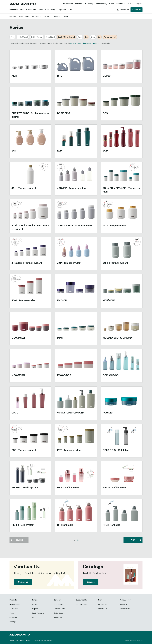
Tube (80, 37)
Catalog (65, 16)
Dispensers (62, 10)
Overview (13, 16)
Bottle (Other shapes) (66, 37)
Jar (99, 37)
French (28, 640)
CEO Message (59, 604)
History (56, 622)
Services (35, 600)
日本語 (12, 640)
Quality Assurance (38, 613)
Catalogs (91, 582)
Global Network (59, 613)
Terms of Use (38, 640)
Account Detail (125, 609)
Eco (86, 37)
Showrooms (68, 4)
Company (58, 600)
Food (12, 37)
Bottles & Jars (31, 10)
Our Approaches (82, 604)
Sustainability (102, 4)
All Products (37, 16)
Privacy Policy (49, 640)
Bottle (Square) (37, 37)
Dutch (22, 640)
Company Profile (59, 609)
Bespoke (35, 609)
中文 (17, 640)
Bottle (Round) (23, 37)
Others (71, 10)
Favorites (123, 604)
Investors (120, 4)
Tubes (41, 10)
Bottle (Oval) (50, 37)
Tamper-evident (110, 37)
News (112, 4)
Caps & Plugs (50, 10)
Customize (56, 16)
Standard (35, 604)
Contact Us (137, 10)
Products (13, 10)
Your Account (124, 10)
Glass (93, 37)
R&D (33, 617)
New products (24, 16)
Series (47, 16)
